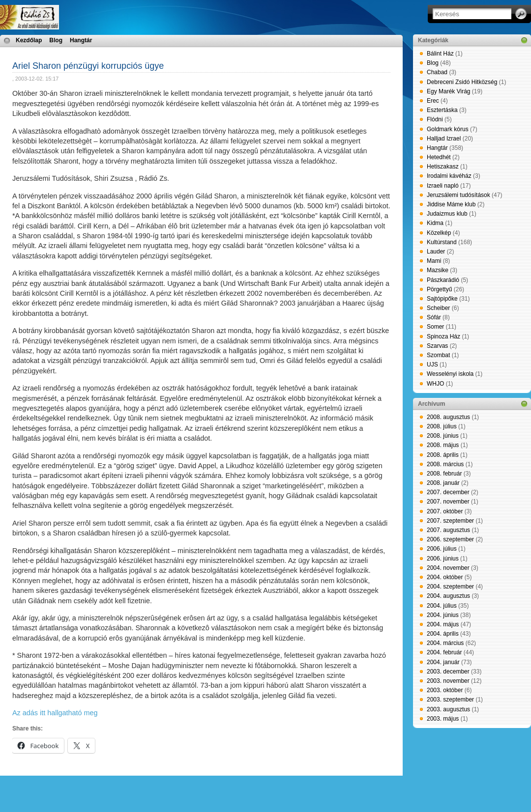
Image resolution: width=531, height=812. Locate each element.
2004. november (448, 568)
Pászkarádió (443, 280)
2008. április (443, 455)
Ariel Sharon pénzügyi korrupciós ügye (88, 66)
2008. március (445, 464)
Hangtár (81, 40)
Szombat (438, 355)
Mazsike (438, 270)
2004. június (443, 615)
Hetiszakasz (443, 167)
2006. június (443, 559)
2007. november (448, 502)
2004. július (442, 606)
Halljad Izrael (444, 139)
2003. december (448, 672)
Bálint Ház (440, 54)
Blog (56, 40)
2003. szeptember (450, 700)
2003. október (445, 690)
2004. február (444, 652)
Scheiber (438, 308)
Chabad (437, 72)
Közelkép (439, 233)
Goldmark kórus (448, 129)
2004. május (443, 624)
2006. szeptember (450, 539)
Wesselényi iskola (450, 374)
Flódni (435, 119)
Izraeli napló (443, 186)
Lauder (436, 252)
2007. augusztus (448, 530)
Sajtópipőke (442, 299)
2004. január (443, 662)
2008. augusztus (448, 417)
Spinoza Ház (443, 336)
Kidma (435, 223)
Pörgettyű (439, 289)
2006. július (442, 549)
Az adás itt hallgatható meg (55, 713)
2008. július (442, 426)
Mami (434, 261)
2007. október (445, 511)
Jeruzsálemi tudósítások (458, 195)
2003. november (448, 681)
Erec (433, 101)
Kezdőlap (29, 40)
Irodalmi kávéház (449, 176)
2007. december (448, 492)
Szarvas (437, 346)
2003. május (443, 719)
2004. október (445, 577)
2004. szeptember (450, 587)
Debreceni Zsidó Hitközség (462, 82)
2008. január (443, 483)
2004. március (445, 643)
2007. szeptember (450, 521)
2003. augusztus (448, 709)
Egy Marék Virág (448, 91)
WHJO (435, 384)
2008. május (443, 445)
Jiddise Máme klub (451, 204)
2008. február (444, 474)
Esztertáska (442, 110)
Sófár (434, 317)
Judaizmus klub (447, 214)
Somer (435, 327)
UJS (432, 364)
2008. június (443, 436)
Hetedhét (439, 157)
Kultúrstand (442, 242)
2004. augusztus (448, 596)
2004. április (443, 634)
